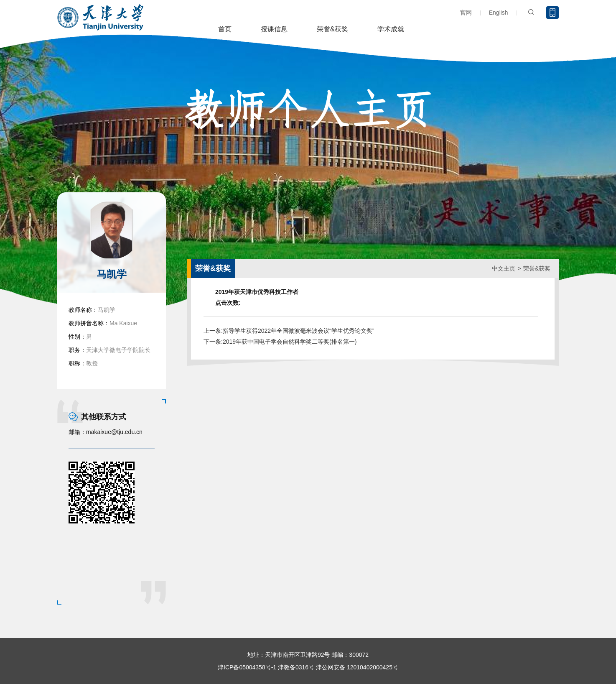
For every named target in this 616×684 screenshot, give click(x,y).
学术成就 (391, 29)
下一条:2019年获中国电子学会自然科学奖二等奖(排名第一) (280, 342)
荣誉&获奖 (332, 29)
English (499, 13)
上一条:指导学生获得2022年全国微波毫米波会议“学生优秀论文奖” (289, 331)
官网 (466, 13)
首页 (225, 29)
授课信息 (274, 29)
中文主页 (504, 268)
